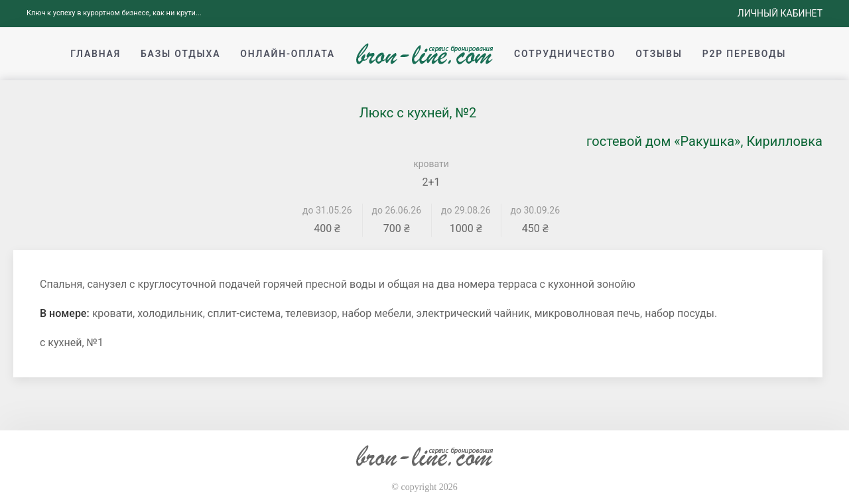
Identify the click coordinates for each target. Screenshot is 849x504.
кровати (431, 164)
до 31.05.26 (327, 210)
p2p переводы (745, 54)
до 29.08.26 (466, 210)
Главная (96, 54)
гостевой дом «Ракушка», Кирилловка (704, 141)
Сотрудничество (565, 54)
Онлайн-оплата (288, 54)
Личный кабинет (780, 13)
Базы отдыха (180, 54)
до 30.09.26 (536, 210)
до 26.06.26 (397, 210)
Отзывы (659, 54)
